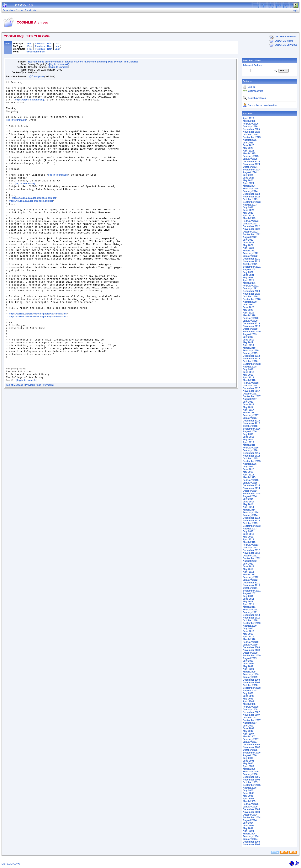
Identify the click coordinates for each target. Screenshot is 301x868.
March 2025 (249, 153)
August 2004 (250, 820)
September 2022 (252, 234)
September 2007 (252, 720)
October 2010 (250, 620)
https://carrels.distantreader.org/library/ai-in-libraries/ (38, 361)
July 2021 (248, 272)
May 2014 (248, 504)
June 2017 (248, 405)
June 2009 (248, 664)
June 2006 (248, 761)
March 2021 (249, 283)
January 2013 (250, 548)
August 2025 (250, 140)
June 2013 (248, 534)
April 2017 (248, 410)
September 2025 (252, 137)
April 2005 (248, 799)
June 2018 (248, 372)
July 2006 (248, 758)
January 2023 (250, 224)
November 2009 (251, 650)
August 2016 (250, 431)
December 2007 (251, 712)
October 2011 (250, 588)
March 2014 (249, 510)
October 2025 (250, 135)
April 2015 (248, 475)
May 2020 (248, 310)
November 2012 (251, 553)
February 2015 (251, 480)
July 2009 (248, 661)
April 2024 (248, 183)
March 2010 (249, 639)
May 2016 (248, 440)
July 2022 (248, 240)
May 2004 (248, 828)
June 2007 (248, 728)
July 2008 (248, 693)
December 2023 (251, 194)
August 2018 (250, 367)
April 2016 (248, 442)
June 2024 (248, 178)
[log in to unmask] (59, 64)
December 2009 (251, 647)
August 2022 (250, 237)
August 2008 (250, 691)
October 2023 (250, 199)
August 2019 (250, 334)
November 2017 (251, 391)
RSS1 (284, 852)
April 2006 (248, 766)
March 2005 (249, 801)
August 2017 (250, 399)
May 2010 (248, 634)
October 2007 (250, 718)
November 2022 (251, 229)
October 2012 (250, 556)
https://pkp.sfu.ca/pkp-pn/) (29, 104)
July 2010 (248, 629)
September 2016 (252, 429)
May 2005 (248, 796)
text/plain (39, 77)
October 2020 (250, 297)
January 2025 (250, 159)
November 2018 (251, 359)
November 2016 (251, 423)
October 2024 (250, 167)
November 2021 (251, 261)
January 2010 (250, 645)
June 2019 (248, 340)
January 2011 (250, 612)
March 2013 (249, 542)
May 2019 (248, 342)
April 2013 (248, 539)
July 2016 (248, 434)
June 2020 (248, 307)
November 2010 (251, 618)
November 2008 (251, 683)
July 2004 (248, 823)
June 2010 (248, 631)
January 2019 (250, 353)
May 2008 (248, 699)
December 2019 (251, 324)
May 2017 (248, 407)
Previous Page (33, 445)
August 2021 (250, 270)
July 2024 (248, 175)
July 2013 (248, 531)
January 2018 (250, 386)
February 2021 (251, 286)
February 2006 (251, 772)
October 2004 (250, 815)
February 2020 (251, 318)
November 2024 (251, 164)
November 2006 (251, 747)
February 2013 (251, 545)
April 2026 (248, 118)
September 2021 (252, 267)
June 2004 (248, 826)
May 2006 (248, 764)
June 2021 (248, 275)
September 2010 (252, 623)
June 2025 (248, 145)
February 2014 (251, 512)
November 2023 (251, 197)
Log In (251, 87)
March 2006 (249, 769)
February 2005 (251, 804)
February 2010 (251, 642)
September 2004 (252, 817)
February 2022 (251, 253)
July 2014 (248, 499)
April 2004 (248, 831)
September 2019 (252, 332)
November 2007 (251, 715)
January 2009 (250, 677)
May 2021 (248, 278)
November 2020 (251, 294)
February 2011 (251, 610)
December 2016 (251, 421)
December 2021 (251, 259)
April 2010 (248, 637)
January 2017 (250, 418)
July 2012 (248, 564)
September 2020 (252, 299)
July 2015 (248, 467)
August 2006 (250, 755)
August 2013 (250, 529)
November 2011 (251, 585)
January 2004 (250, 839)
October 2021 (250, 264)
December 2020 (251, 291)
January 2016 (250, 450)
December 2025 (251, 129)
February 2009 (251, 674)
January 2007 (250, 742)
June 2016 (248, 437)
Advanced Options (252, 65)
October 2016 (250, 426)
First (30, 44)
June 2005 (248, 793)
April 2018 (248, 378)
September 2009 (252, 656)
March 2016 (249, 445)
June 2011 (248, 599)
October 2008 (250, 685)
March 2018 (249, 380)
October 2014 (250, 491)
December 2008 (251, 680)
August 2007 (250, 723)
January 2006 (250, 774)
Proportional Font (36, 52)
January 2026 (250, 126)
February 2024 (251, 189)
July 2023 (248, 207)
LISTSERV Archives (285, 37)
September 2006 (252, 753)
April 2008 (248, 701)
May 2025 (248, 148)
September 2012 (252, 558)
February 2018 (251, 383)
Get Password (256, 91)
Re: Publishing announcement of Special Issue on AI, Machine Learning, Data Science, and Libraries (83, 62)
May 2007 (248, 731)
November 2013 (251, 521)
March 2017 (249, 413)
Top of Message (15, 445)
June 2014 (248, 502)
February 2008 (251, 707)
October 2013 (250, 523)
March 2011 (249, 607)
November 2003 (251, 844)
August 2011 (250, 593)
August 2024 (250, 172)
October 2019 (250, 329)
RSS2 (293, 852)
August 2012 (250, 561)
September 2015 (252, 461)
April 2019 (248, 345)
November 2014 (251, 488)
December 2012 (251, 550)
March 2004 (249, 834)
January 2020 (250, 321)
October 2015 (250, 458)
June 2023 (248, 210)
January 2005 (250, 807)
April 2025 (248, 151)
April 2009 (248, 669)
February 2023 (251, 221)
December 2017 (251, 388)
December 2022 (251, 226)
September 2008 (252, 688)
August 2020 (250, 302)
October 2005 (250, 782)
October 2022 (250, 232)
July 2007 (248, 726)
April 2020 (248, 313)
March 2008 (249, 704)
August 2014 (250, 496)
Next (50, 44)
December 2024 (251, 162)
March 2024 (249, 186)
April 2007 (248, 734)
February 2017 (251, 415)
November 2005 (251, 780)
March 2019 (249, 348)
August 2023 (250, 205)
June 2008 (248, 696)
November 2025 (251, 132)
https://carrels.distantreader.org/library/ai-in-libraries (38, 364)
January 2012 (250, 580)
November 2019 (251, 326)
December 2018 (251, 356)
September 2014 (252, 494)
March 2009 (249, 672)
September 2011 (252, 591)
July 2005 (248, 790)
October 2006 (250, 750)
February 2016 (251, 448)
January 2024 (250, 191)
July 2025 (248, 143)
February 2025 (251, 156)
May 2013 (248, 537)
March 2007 (249, 737)
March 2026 (249, 121)
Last (57, 44)
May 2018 (248, 375)
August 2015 (250, 464)
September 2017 (252, 396)
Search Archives (252, 61)
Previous (40, 44)
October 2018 (250, 361)
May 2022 (248, 245)
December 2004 (251, 809)
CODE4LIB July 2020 (286, 45)
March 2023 (249, 218)
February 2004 (251, 836)
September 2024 (252, 170)
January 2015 (250, 483)
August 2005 (250, 788)
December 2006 (251, 745)
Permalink (48, 445)
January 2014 (250, 515)
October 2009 (250, 653)
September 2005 (252, 785)
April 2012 (248, 572)
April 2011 (248, 604)
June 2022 (248, 243)
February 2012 (251, 577)
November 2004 (251, 812)
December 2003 (251, 842)
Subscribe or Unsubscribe (262, 105)
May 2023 (248, 213)
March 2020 (249, 315)
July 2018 (248, 369)
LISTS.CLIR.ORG (11, 864)
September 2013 (252, 526)
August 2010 (250, 626)
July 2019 (248, 337)
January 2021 (250, 288)
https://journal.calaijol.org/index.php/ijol (34, 222)
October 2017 (250, 394)
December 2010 (251, 615)
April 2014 (248, 507)
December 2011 (251, 583)
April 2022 (248, 248)
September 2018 (252, 364)
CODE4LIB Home (284, 41)
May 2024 (248, 180)
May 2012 (248, 569)
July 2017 (248, 402)
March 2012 (249, 575)
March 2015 (249, 477)
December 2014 (251, 485)
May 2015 (248, 472)
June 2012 (248, 566)
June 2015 (248, 469)
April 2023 (248, 216)
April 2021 (248, 280)
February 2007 (251, 739)
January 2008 (250, 710)
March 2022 (249, 251)
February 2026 (251, 124)
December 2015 (251, 453)
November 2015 (251, 456)
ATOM (275, 852)
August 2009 (250, 658)
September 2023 (252, 202)
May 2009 (248, 666)
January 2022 (250, 256)
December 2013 (251, 518)
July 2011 (248, 596)
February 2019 (251, 351)
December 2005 (251, 777)
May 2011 (248, 602)
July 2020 (248, 305)
